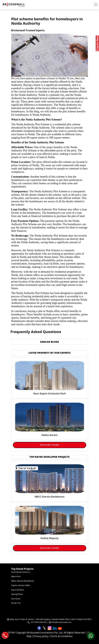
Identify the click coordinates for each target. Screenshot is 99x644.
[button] (40, 628)
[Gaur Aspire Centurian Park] (50, 375)
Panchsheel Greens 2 (21, 572)
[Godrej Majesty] (50, 537)
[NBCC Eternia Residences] (50, 496)
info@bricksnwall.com (62, 622)
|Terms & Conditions (61, 636)
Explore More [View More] (49, 445)
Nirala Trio (16, 603)
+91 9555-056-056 (37, 622)
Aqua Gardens (18, 590)
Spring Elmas (17, 594)
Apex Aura (16, 576)
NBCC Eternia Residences (23, 581)
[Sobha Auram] (50, 417)
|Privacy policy (40, 636)
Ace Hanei (16, 599)
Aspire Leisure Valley (21, 585)
